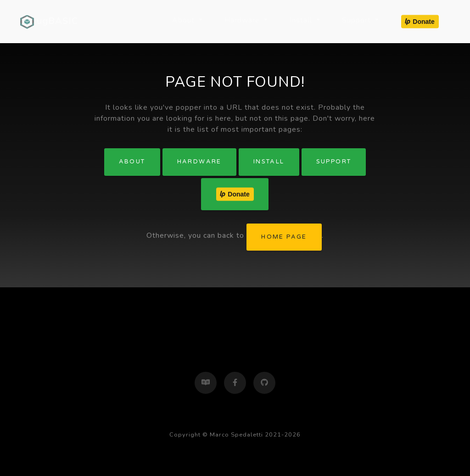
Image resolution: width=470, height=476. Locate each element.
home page (284, 237)
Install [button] (302, 20)
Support (334, 162)
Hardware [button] (243, 20)
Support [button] (358, 20)
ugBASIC (49, 22)
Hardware (199, 162)
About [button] (185, 20)
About (132, 162)
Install (269, 162)
